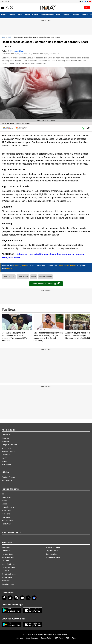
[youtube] (22, 598)
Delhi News (6, 551)
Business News (8, 521)
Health (85, 15)
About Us (5, 438)
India (20, 15)
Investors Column (8, 451)
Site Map (20, 638)
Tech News (6, 514)
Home (4, 15)
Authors (5, 461)
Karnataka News (8, 584)
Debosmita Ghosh (17, 51)
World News (6, 497)
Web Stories (6, 465)
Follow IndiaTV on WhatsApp (46, 284)
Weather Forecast (8, 477)
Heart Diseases (45, 277)
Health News (7, 524)
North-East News (8, 564)
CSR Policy (59, 638)
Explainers (6, 517)
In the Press (6, 448)
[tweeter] (10, 598)
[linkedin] (28, 598)
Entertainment (47, 15)
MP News (5, 561)
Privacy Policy (46, 638)
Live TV (5, 458)
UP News (5, 571)
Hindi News (6, 455)
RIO (68, 638)
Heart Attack (23, 277)
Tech (58, 15)
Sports (35, 15)
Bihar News (6, 547)
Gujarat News (7, 577)
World (27, 15)
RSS (74, 638)
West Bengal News (53, 557)
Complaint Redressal (10, 445)
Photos (66, 15)
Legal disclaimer (32, 638)
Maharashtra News (53, 547)
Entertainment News (9, 507)
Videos (12, 15)
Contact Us (6, 435)
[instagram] (16, 598)
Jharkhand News (8, 557)
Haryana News (7, 554)
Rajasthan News (52, 551)
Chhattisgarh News (9, 574)
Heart (34, 277)
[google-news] (34, 598)
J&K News (6, 581)
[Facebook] (4, 598)
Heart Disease (9, 277)
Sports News (7, 511)
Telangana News (52, 554)
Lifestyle (76, 15)
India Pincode (7, 480)
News (4, 37)
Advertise (5, 441)
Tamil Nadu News (8, 567)
